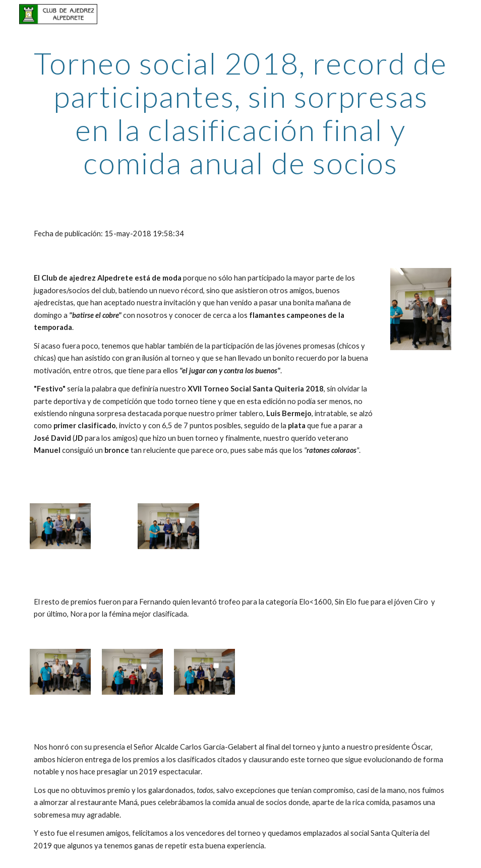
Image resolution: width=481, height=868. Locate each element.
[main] (241, 113)
